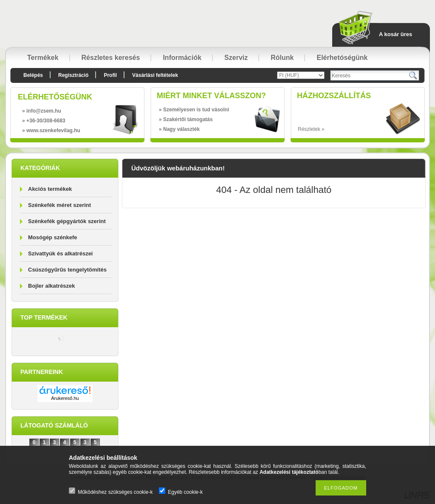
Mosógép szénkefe (53, 237)
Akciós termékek (50, 189)
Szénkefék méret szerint (59, 205)
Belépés (33, 75)
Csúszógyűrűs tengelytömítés (67, 270)
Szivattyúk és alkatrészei (60, 253)
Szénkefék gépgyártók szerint (67, 221)
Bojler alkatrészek (52, 286)
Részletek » (311, 129)
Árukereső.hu (65, 398)
